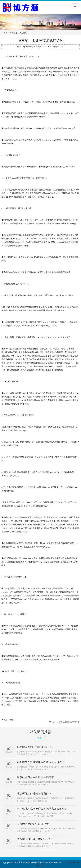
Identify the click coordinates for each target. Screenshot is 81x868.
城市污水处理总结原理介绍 (68, 722)
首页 (6, 33)
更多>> (41, 738)
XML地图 (67, 862)
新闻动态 (14, 33)
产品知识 (23, 33)
